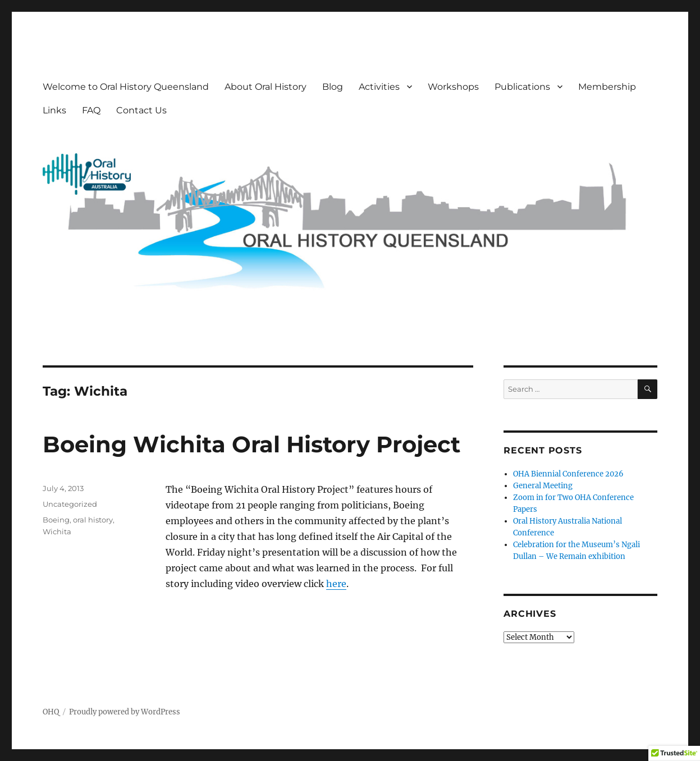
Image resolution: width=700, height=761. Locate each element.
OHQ (51, 712)
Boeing (56, 520)
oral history (93, 520)
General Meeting (543, 486)
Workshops (453, 87)
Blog (333, 87)
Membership (607, 87)
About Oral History (266, 87)
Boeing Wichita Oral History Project (251, 444)
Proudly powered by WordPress (125, 712)
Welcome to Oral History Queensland (126, 87)
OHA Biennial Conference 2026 (568, 474)
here (336, 584)
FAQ (91, 110)
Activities (379, 87)
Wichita (57, 531)
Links (54, 110)
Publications (522, 87)
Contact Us (141, 110)
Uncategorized (70, 504)
